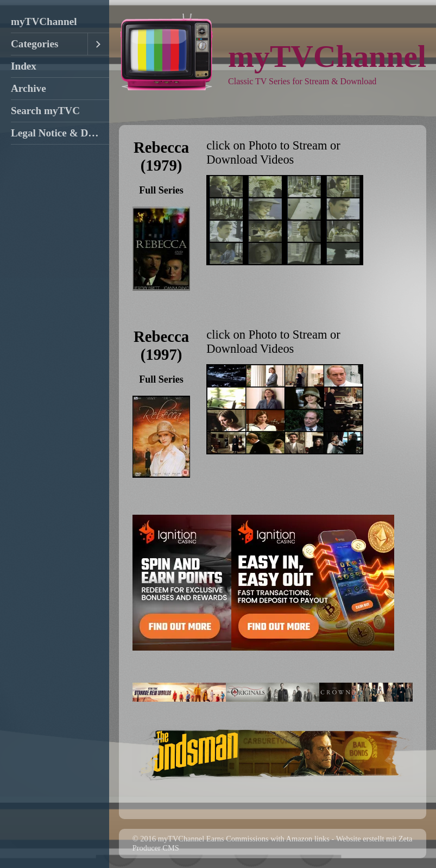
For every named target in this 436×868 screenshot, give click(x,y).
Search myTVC (45, 111)
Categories (34, 44)
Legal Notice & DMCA (60, 133)
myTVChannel (44, 21)
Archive (29, 88)
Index (24, 66)
